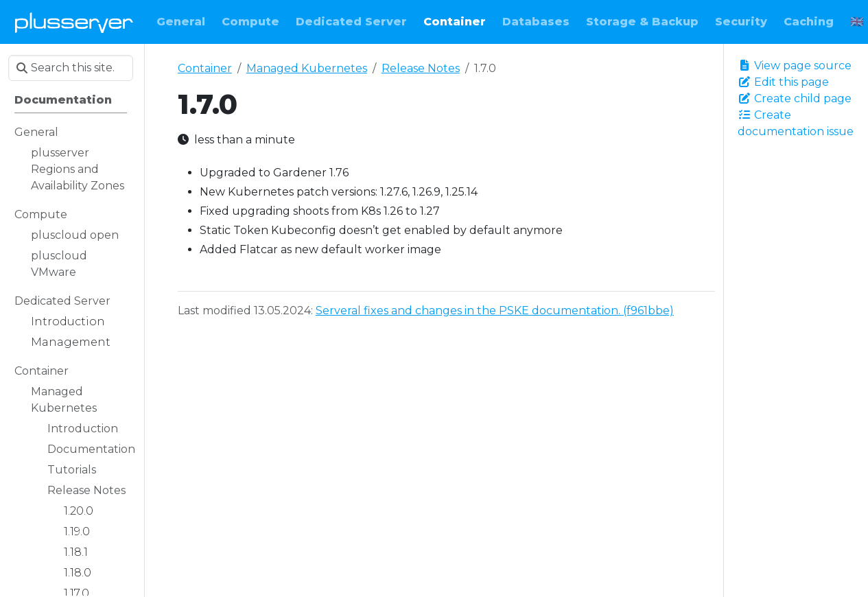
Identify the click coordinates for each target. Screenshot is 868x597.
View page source (795, 66)
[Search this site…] (71, 68)
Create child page (795, 98)
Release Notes (421, 68)
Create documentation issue (796, 123)
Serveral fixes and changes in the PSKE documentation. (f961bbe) (495, 311)
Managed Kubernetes (307, 68)
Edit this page (783, 82)
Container (205, 68)
